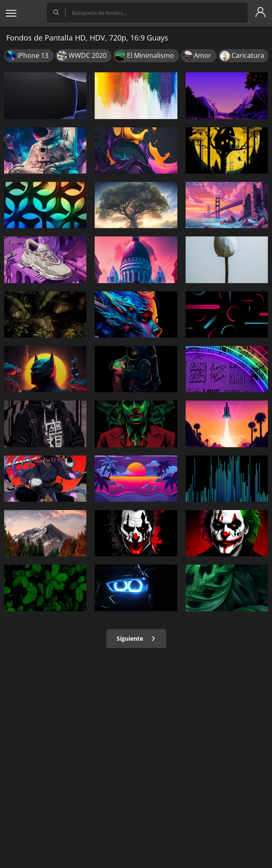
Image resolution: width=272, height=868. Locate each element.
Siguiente (136, 638)
